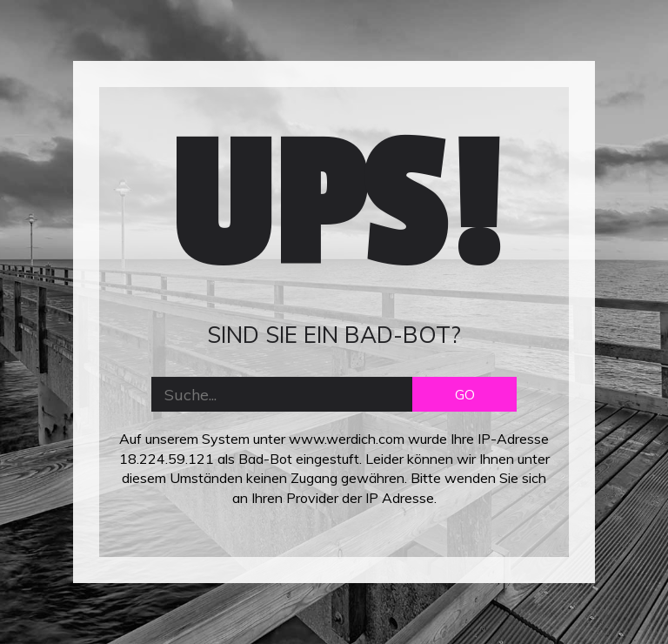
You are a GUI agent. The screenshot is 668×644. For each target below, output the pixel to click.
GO (465, 394)
